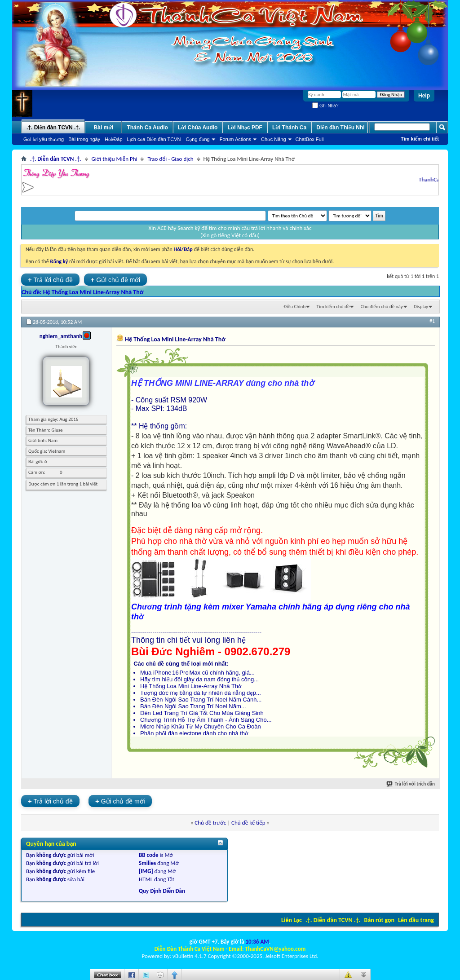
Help (424, 96)
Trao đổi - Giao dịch (170, 159)
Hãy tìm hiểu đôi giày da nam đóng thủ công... (199, 679)
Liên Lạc (292, 920)
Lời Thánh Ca (289, 128)
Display (421, 307)
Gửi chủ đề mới (116, 280)
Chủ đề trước (210, 823)
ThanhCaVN (436, 179)
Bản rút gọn (379, 920)
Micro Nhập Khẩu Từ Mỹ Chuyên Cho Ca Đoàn (201, 726)
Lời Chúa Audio (198, 128)
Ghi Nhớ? (325, 106)
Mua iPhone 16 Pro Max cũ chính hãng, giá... (197, 673)
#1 (432, 321)
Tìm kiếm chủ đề (333, 307)
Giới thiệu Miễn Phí (115, 159)
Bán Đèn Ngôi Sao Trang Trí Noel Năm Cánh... (201, 700)
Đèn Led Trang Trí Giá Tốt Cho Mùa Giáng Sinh (202, 713)
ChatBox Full (310, 139)
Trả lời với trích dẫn (411, 784)
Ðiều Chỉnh (294, 307)
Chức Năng (274, 139)
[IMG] (146, 871)
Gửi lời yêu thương (44, 139)
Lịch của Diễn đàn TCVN (154, 139)
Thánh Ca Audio (147, 128)
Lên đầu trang (416, 920)
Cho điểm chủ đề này (382, 307)
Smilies (147, 863)
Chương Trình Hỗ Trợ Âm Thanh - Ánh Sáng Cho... (206, 720)
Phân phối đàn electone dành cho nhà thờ (194, 733)
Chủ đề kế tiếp (248, 823)
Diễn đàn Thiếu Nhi (340, 128)
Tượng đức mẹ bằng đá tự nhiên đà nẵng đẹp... (201, 693)
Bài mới (104, 128)
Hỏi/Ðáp (113, 139)
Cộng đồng (198, 139)
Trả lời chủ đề (50, 280)
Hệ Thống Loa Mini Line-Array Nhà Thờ (93, 292)
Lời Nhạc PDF (245, 128)
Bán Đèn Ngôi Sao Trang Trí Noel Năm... (193, 706)
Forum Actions (235, 139)
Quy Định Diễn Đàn (162, 891)
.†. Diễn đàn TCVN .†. (333, 920)
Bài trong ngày (84, 139)
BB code (148, 855)
